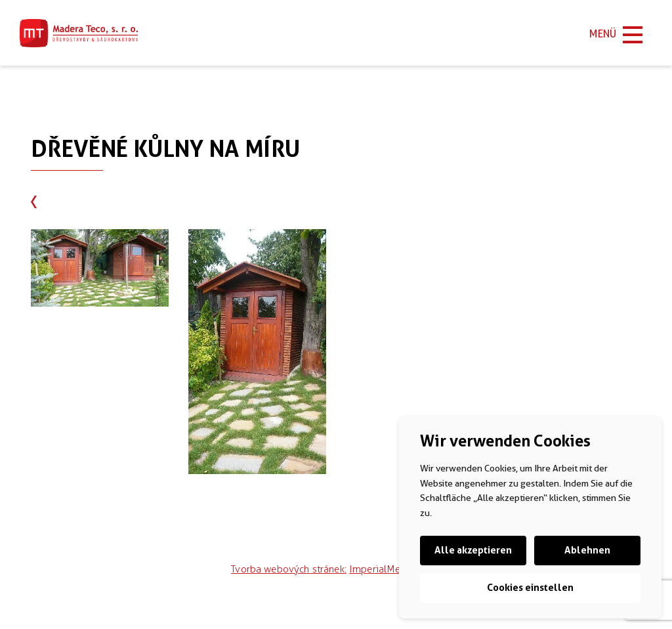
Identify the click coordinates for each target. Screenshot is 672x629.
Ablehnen (587, 550)
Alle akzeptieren (473, 550)
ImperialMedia (382, 569)
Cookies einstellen (530, 588)
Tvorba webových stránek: (289, 569)
